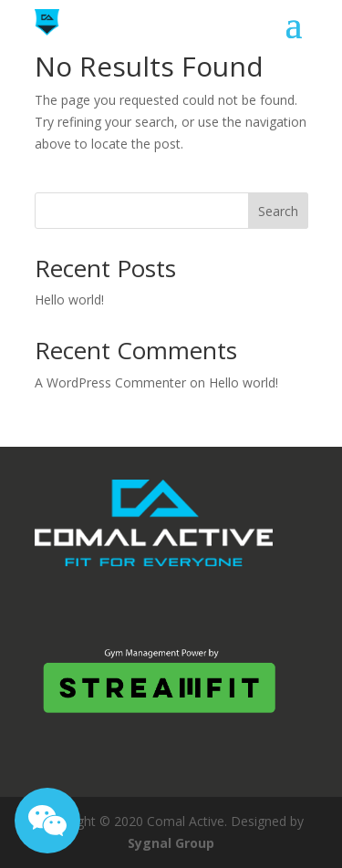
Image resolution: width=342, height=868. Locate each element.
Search (278, 211)
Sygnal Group (171, 843)
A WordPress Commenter (110, 382)
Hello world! (69, 300)
